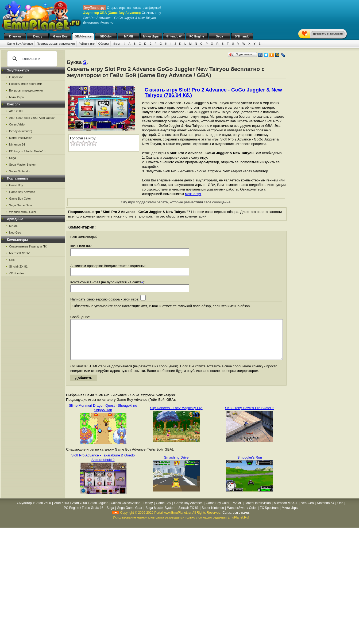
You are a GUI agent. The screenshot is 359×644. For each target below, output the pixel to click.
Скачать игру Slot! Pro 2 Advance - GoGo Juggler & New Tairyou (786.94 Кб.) (213, 92)
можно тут (193, 194)
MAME (129, 36)
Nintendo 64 (174, 36)
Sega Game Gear (21, 205)
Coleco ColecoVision (126, 511)
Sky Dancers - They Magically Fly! (176, 416)
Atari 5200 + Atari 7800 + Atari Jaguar (81, 511)
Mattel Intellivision (21, 138)
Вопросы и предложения (26, 90)
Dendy (38, 36)
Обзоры (104, 44)
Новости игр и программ (26, 84)
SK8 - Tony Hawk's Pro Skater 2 (250, 416)
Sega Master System (23, 165)
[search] (31, 59)
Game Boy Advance (20, 44)
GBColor (106, 36)
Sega (219, 36)
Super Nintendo (19, 171)
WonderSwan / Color (23, 212)
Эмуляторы (26, 511)
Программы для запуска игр (56, 44)
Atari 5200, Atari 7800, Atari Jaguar (32, 118)
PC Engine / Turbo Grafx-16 (27, 151)
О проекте (16, 77)
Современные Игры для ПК (28, 246)
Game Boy (60, 36)
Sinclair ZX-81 (18, 266)
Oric (12, 260)
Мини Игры (151, 36)
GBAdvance (83, 36)
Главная (15, 36)
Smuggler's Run (250, 465)
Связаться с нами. (236, 521)
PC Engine (197, 36)
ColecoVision (18, 124)
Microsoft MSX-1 (20, 253)
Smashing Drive (176, 465)
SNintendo (242, 36)
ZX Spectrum (18, 273)
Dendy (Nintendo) (21, 131)
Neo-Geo (15, 233)
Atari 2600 (16, 111)
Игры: (116, 44)
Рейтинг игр (87, 44)
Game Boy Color (20, 199)
